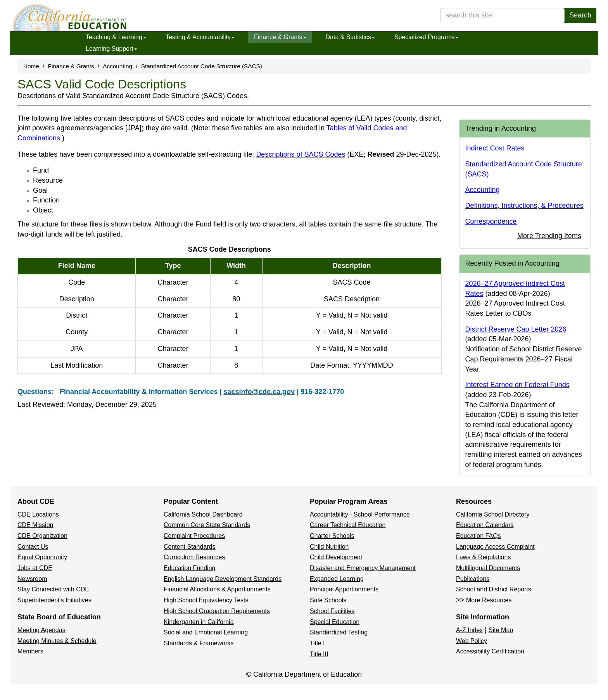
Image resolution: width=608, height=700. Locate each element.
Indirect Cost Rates (495, 148)
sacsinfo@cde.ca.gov (259, 392)
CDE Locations (38, 514)
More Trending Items (549, 236)
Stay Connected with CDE (53, 589)
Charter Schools (332, 536)
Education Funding (189, 568)
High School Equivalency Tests (206, 600)
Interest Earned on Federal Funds (517, 385)
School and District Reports (494, 589)
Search (580, 15)
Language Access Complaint (495, 547)
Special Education (335, 622)
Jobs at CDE (35, 568)
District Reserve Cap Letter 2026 (516, 329)
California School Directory (493, 514)
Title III (319, 654)
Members (30, 651)
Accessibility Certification (490, 651)
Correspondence (491, 221)
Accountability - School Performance (360, 514)
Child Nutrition (329, 547)
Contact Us (33, 547)
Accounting (117, 66)
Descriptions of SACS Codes (347, 154)
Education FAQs (478, 536)
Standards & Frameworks (199, 643)
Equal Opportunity (42, 557)
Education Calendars (485, 525)
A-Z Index (469, 630)
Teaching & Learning (116, 37)
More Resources (489, 600)
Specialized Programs (427, 37)
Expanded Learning (337, 579)
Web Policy (472, 641)
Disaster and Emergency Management (363, 568)
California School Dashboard (203, 514)
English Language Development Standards (223, 579)
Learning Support (111, 49)
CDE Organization (42, 536)
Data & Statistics (350, 37)
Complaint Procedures (194, 536)
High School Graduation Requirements (217, 611)
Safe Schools (328, 600)
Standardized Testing (339, 632)
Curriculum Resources (194, 557)
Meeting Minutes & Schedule (57, 641)
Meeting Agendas (41, 630)
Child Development (336, 557)
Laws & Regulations (483, 557)
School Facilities (332, 611)
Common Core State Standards (207, 525)
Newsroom (32, 579)
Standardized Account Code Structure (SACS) (202, 66)
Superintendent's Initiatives (54, 600)
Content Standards (189, 547)
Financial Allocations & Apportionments (217, 589)
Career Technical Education (348, 525)
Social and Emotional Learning (206, 632)
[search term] (503, 16)
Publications (473, 579)
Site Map (501, 630)
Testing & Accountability (200, 37)
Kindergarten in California (199, 622)
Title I (317, 643)
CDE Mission (35, 525)
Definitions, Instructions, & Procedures (524, 206)
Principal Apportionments (344, 589)
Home (31, 66)
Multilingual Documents (488, 568)
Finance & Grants (280, 37)
